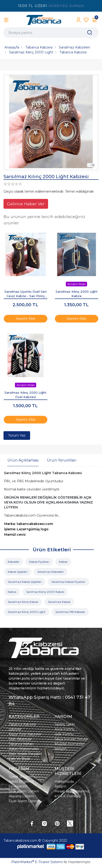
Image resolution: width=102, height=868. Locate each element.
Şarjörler (15, 729)
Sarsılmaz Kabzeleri (51, 572)
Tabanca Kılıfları (21, 744)
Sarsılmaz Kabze (59, 602)
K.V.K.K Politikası (68, 796)
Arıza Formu (65, 729)
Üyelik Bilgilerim (22, 777)
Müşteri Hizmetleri (70, 744)
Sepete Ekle (26, 319)
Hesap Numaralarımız (72, 791)
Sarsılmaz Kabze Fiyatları (68, 582)
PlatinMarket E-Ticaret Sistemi (37, 862)
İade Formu (64, 734)
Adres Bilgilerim (21, 781)
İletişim (60, 749)
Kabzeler (14, 562)
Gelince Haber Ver (26, 204)
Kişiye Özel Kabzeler (25, 734)
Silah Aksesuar (20, 739)
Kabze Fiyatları (39, 562)
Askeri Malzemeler (24, 749)
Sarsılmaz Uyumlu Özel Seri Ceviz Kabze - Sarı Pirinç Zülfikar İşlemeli (26, 294)
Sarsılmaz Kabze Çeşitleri (25, 582)
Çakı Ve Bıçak (19, 759)
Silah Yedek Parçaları (25, 754)
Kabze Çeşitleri (18, 572)
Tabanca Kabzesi (22, 724)
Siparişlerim (18, 786)
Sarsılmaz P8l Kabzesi (70, 612)
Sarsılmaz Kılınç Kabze (23, 602)
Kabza (12, 592)
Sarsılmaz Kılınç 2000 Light (27, 612)
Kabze (63, 562)
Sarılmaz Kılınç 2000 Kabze (45, 592)
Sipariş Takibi (65, 724)
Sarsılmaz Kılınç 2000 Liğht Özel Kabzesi (25, 395)
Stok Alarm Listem (24, 791)
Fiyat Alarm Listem (24, 801)
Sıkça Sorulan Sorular (71, 739)
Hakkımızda (64, 781)
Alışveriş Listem (21, 796)
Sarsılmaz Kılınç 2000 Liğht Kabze (77, 294)
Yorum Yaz (17, 435)
